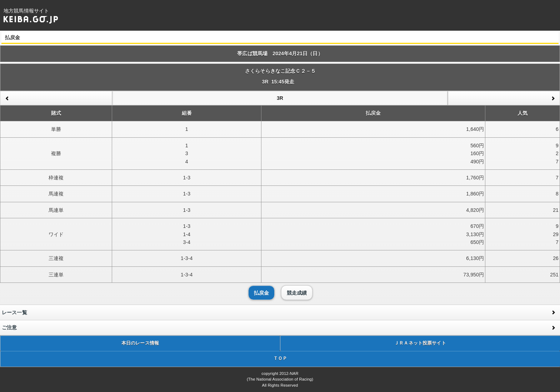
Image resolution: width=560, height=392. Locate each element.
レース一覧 (14, 312)
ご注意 (9, 327)
